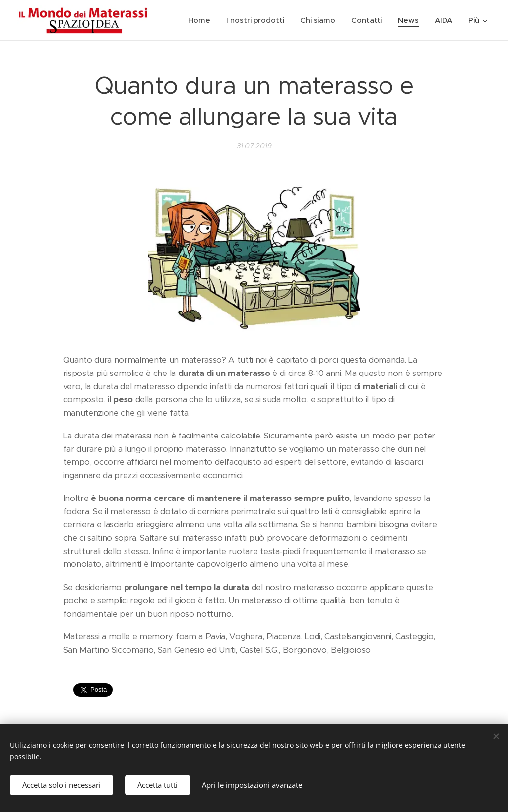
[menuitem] (201, 20)
